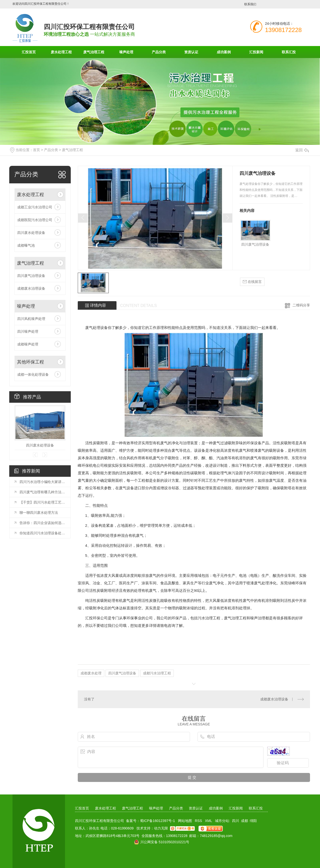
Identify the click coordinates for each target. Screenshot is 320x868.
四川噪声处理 (28, 331)
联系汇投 (289, 52)
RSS (198, 821)
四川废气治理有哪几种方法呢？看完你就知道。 (42, 492)
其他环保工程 (30, 362)
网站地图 (185, 821)
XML (209, 821)
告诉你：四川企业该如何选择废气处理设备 (42, 523)
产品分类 (159, 52)
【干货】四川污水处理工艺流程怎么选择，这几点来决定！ (42, 502)
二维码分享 (301, 305)
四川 (235, 821)
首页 (36, 150)
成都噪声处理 (28, 344)
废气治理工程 (94, 52)
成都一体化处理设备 (33, 374)
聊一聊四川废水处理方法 (39, 513)
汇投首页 (29, 52)
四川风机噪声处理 (31, 319)
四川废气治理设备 (31, 276)
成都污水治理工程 (157, 673)
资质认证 (191, 52)
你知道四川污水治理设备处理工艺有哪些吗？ (42, 533)
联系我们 (250, 4)
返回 (302, 150)
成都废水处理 (91, 673)
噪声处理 (126, 52)
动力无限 (161, 828)
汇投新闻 (256, 52)
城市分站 (222, 821)
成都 (244, 821)
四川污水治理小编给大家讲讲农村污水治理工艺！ (42, 482)
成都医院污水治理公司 (35, 220)
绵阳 (253, 821)
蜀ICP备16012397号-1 (157, 821)
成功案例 (224, 52)
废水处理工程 (61, 52)
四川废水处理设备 (31, 233)
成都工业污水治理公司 (35, 207)
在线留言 (252, 282)
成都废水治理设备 (31, 288)
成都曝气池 (26, 245)
